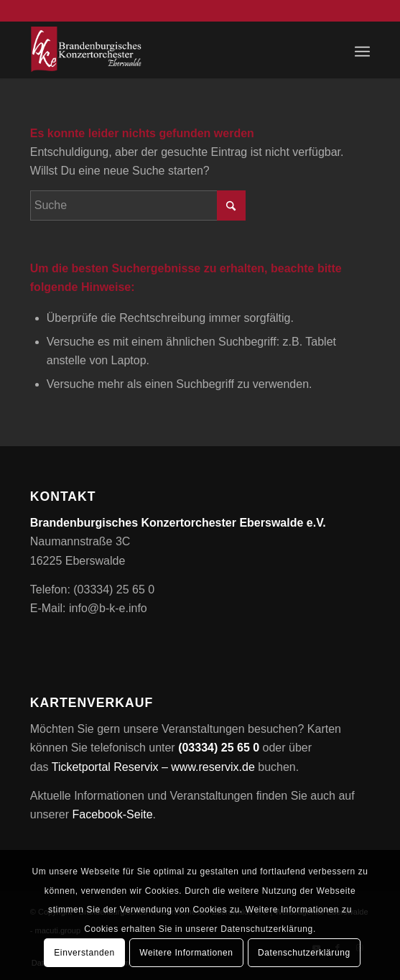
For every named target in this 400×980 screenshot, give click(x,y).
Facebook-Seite (112, 814)
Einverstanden (84, 953)
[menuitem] (362, 50)
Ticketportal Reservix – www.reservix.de (153, 767)
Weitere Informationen (186, 953)
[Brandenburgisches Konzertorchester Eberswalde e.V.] (166, 50)
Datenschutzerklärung (304, 953)
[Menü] (362, 50)
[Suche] (138, 205)
